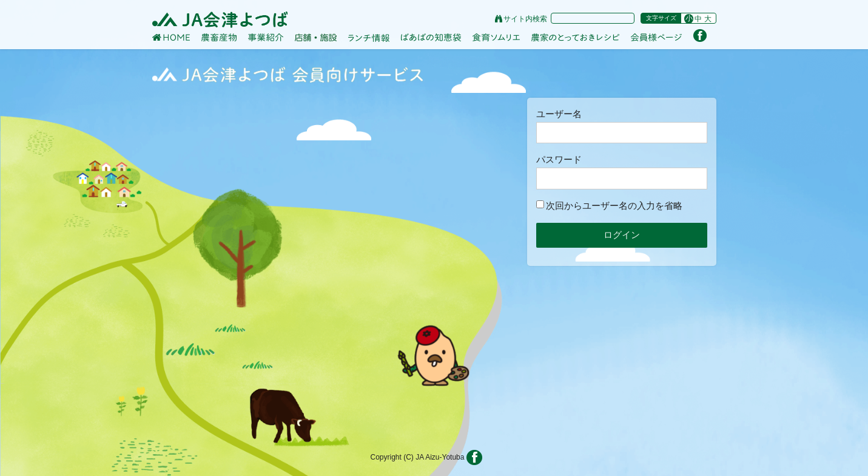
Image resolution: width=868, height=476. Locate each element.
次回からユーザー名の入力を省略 (609, 206)
